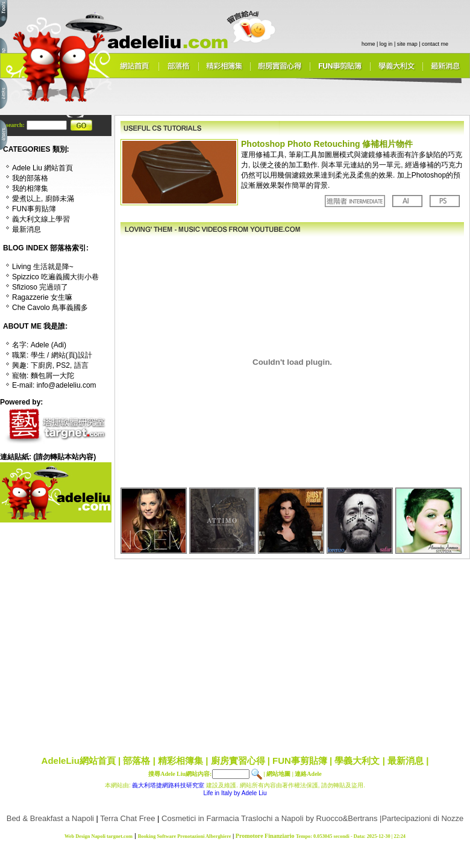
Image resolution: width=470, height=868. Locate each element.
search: (16, 125)
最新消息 (406, 761)
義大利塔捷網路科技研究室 (168, 785)
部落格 (136, 761)
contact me (435, 44)
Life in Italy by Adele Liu (235, 793)
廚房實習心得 (238, 761)
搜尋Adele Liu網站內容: (180, 774)
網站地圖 (278, 774)
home (368, 44)
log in (386, 44)
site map (407, 44)
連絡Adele (308, 774)
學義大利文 (357, 761)
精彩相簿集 (180, 761)
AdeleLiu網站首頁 (79, 761)
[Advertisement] (224, 653)
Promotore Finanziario (265, 836)
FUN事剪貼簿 (300, 761)
